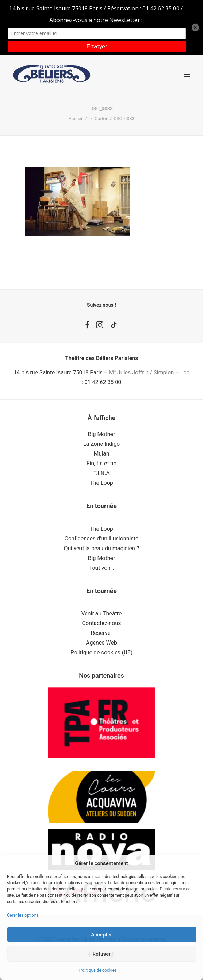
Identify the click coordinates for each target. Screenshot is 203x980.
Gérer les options (23, 915)
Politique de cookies (98, 970)
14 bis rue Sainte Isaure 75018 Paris (58, 372)
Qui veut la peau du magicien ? (102, 548)
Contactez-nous (102, 623)
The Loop (101, 483)
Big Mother (102, 434)
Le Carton (99, 119)
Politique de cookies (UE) (102, 652)
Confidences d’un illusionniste (102, 539)
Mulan (101, 454)
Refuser (101, 954)
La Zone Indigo (101, 444)
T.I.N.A (101, 473)
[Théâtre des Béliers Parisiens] (52, 74)
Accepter (101, 935)
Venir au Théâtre (101, 613)
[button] (187, 74)
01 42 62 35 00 (103, 382)
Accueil (76, 119)
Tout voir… (102, 568)
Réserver (101, 633)
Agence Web (101, 643)
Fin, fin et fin (102, 463)
